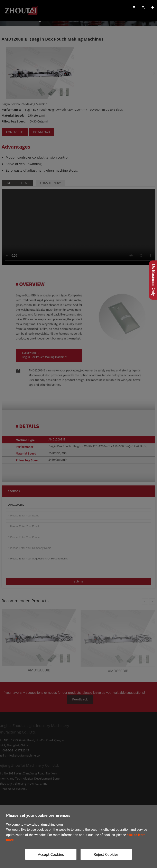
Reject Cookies (106, 854)
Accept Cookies (51, 854)
